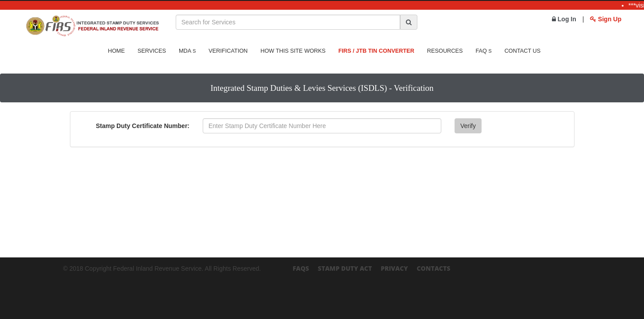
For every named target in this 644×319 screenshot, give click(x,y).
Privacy (394, 268)
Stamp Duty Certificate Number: (143, 126)
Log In (564, 19)
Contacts (433, 268)
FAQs (301, 268)
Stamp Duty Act (345, 268)
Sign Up (606, 19)
